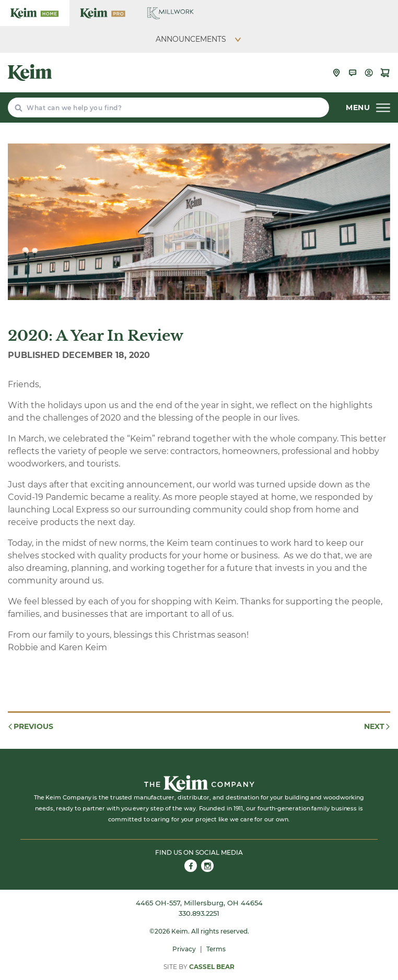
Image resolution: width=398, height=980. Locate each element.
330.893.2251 (199, 913)
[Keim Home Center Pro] (103, 13)
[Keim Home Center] (35, 13)
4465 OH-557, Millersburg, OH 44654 (199, 903)
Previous (30, 726)
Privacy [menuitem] (184, 949)
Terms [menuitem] (216, 949)
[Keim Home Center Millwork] (171, 13)
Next (378, 726)
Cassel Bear (212, 967)
